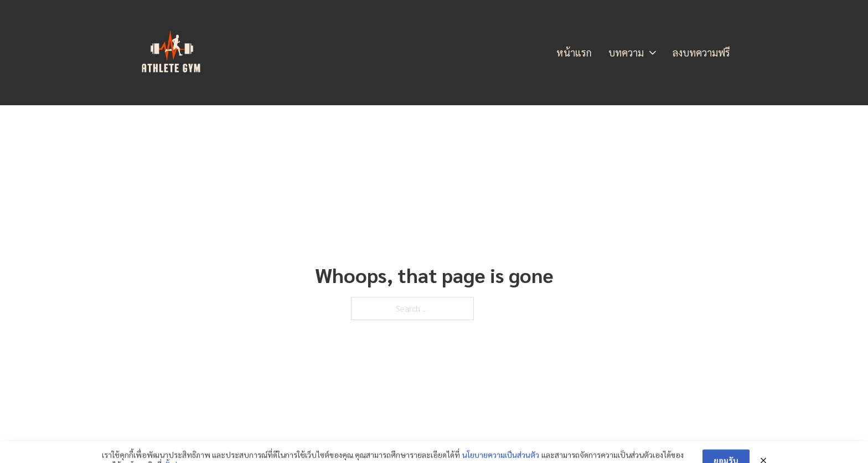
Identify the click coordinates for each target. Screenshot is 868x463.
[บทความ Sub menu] (653, 53)
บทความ (626, 52)
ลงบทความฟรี (701, 52)
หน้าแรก (574, 52)
